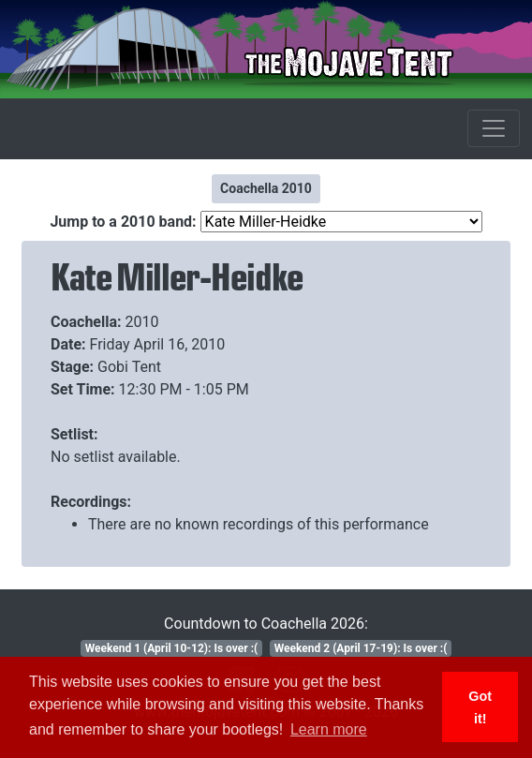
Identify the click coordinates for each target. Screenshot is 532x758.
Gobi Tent (129, 367)
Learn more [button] (329, 729)
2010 (142, 322)
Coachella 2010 (266, 188)
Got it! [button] (480, 707)
